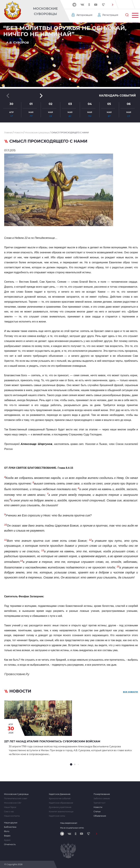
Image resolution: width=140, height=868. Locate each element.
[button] (113, 5)
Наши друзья (11, 823)
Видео (7, 836)
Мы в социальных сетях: (72, 828)
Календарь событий (117, 96)
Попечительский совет (16, 799)
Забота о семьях (102, 799)
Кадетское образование (61, 803)
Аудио (7, 840)
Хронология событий (60, 799)
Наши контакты (12, 816)
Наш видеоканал (69, 823)
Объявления (100, 816)
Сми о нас (9, 812)
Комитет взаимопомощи (61, 812)
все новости (130, 692)
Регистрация (110, 15)
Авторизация (84, 15)
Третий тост (100, 803)
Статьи (97, 812)
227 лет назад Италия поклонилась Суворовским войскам (52, 741)
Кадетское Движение (60, 794)
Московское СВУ (13, 803)
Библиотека (10, 827)
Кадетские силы (57, 816)
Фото (7, 831)
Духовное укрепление (60, 807)
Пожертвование (102, 794)
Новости (98, 807)
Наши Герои (10, 807)
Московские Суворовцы (45, 11)
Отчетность (10, 844)
